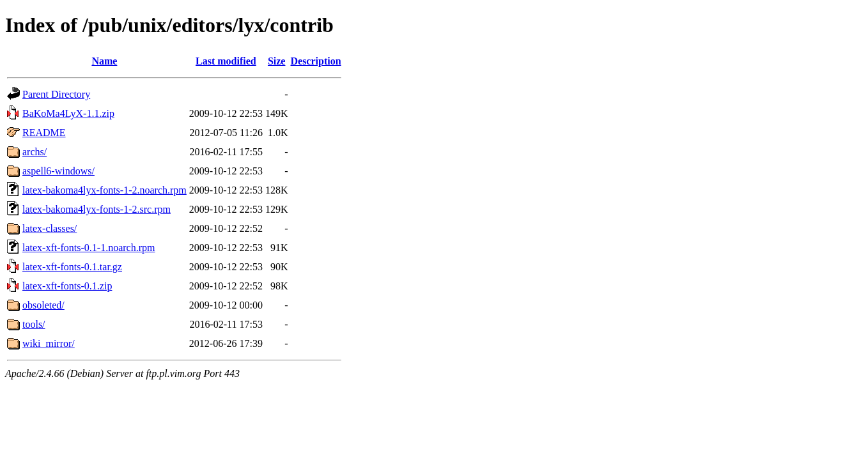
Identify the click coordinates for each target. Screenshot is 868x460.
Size (277, 61)
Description (315, 61)
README (44, 133)
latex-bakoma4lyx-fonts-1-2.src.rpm (97, 209)
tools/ (34, 324)
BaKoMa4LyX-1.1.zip (68, 113)
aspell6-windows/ (58, 171)
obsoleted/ (43, 305)
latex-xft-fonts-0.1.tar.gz (72, 267)
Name (104, 61)
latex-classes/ (50, 228)
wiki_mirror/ (49, 343)
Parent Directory (56, 94)
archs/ (35, 152)
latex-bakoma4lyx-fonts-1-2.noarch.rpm (105, 190)
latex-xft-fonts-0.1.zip (67, 286)
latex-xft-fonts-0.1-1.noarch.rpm (89, 248)
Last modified (226, 61)
